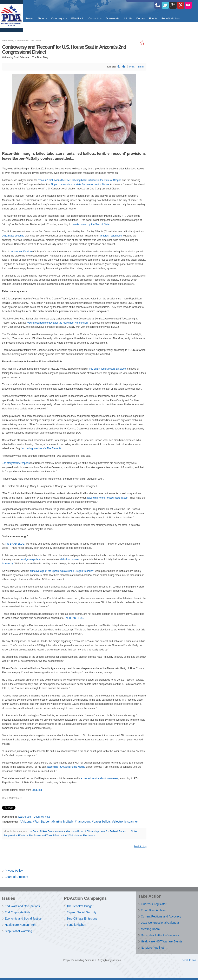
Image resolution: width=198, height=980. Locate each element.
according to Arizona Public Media (66, 767)
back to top (140, 846)
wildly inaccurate (69, 559)
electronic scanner (126, 822)
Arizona (27, 822)
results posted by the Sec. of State (91, 224)
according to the (107, 498)
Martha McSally (63, 822)
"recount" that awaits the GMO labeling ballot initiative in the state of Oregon (80, 180)
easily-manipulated (31, 559)
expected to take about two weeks (100, 778)
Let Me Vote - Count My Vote (34, 817)
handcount (83, 822)
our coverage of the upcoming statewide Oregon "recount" (62, 571)
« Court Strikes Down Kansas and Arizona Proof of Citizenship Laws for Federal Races (78, 831)
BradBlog (37, 790)
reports (16, 463)
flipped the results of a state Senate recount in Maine (80, 184)
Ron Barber (42, 822)
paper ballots (102, 822)
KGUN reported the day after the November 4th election (57, 323)
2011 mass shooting (13, 236)
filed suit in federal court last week (107, 369)
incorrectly (8, 564)
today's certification (21, 252)
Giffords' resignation (111, 236)
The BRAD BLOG (15, 544)
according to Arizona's (42, 448)
